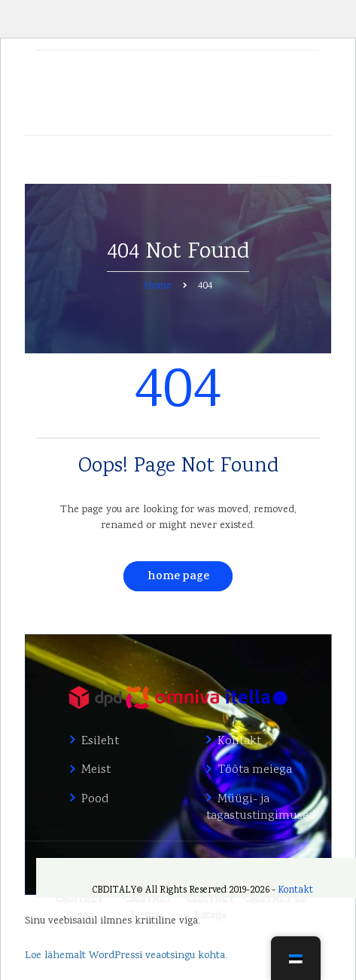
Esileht (100, 742)
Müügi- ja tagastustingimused (258, 808)
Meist (96, 771)
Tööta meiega (255, 771)
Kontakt (239, 742)
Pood (95, 800)
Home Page (178, 577)
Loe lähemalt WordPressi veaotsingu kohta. (126, 956)
